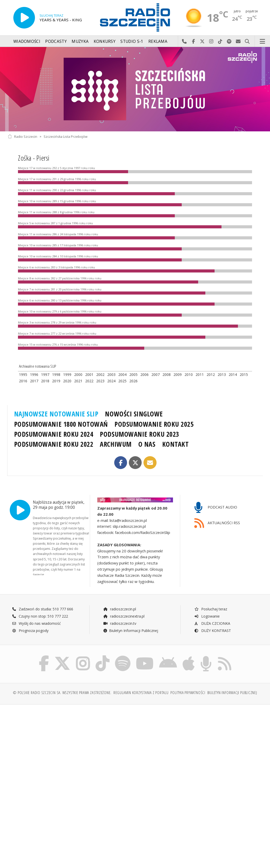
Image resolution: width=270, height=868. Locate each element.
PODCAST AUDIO (216, 508)
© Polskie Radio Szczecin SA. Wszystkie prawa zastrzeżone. (62, 693)
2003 (111, 374)
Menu (263, 42)
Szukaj (247, 42)
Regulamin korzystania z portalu (141, 693)
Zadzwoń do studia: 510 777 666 (43, 609)
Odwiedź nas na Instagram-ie (211, 42)
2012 (211, 374)
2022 (89, 381)
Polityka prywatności (188, 693)
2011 (200, 374)
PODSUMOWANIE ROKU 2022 (54, 444)
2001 (89, 374)
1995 (23, 374)
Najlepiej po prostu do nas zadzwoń (184, 42)
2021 (78, 381)
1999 (67, 374)
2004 (122, 374)
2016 (23, 381)
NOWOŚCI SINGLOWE (134, 414)
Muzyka (80, 41)
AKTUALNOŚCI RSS (217, 523)
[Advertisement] (71, 748)
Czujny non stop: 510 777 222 (40, 616)
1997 (45, 374)
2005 (133, 374)
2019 (56, 381)
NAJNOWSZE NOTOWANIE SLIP (56, 414)
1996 (34, 374)
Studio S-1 (132, 41)
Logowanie (207, 616)
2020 (67, 381)
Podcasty (56, 41)
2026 (133, 381)
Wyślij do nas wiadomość (238, 42)
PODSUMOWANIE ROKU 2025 (154, 424)
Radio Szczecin (22, 136)
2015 (244, 374)
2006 (144, 374)
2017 (34, 381)
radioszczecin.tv (120, 623)
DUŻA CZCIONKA (212, 623)
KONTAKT (176, 444)
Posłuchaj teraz (211, 609)
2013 (222, 374)
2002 (100, 374)
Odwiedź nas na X (202, 42)
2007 (156, 374)
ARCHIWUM (116, 444)
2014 (233, 374)
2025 (122, 381)
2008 (167, 374)
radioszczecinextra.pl (124, 616)
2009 (178, 374)
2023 (100, 381)
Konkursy (105, 41)
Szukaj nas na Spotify (229, 42)
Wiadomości (27, 41)
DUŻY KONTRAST (213, 631)
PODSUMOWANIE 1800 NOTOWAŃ (61, 424)
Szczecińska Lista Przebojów (66, 136)
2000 (78, 374)
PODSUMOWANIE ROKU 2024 (54, 434)
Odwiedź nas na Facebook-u (193, 42)
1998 (56, 374)
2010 (189, 374)
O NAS (147, 444)
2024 (111, 381)
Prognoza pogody (30, 631)
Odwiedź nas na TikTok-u (220, 42)
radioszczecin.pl (119, 609)
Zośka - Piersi (34, 158)
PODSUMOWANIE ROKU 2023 (139, 434)
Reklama (158, 41)
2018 (45, 381)
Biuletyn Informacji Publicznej (131, 631)
